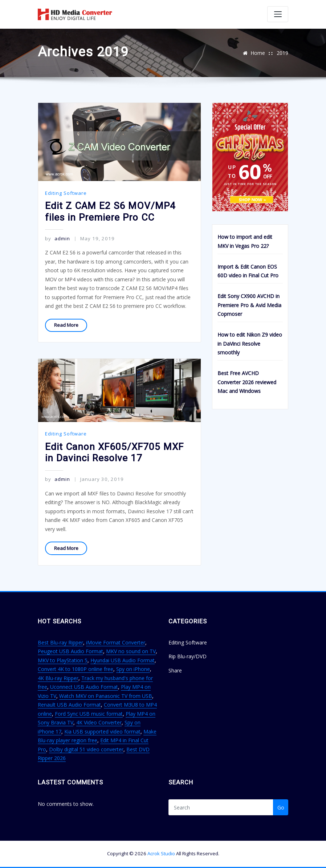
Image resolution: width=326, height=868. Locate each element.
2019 (282, 53)
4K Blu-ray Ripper (58, 678)
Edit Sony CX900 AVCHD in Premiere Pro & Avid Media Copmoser (249, 305)
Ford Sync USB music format (89, 714)
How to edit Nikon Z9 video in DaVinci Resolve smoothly (250, 343)
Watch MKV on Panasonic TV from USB (106, 696)
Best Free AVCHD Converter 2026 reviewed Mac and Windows (247, 382)
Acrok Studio (161, 853)
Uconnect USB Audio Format (84, 687)
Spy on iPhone (133, 669)
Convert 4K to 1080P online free (76, 669)
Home (258, 53)
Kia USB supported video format (102, 732)
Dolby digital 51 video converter (86, 749)
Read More (66, 325)
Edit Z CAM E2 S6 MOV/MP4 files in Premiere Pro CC (110, 212)
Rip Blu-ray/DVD (188, 656)
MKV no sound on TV (131, 651)
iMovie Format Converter (116, 642)
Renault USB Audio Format (69, 705)
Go (281, 807)
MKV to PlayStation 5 (63, 660)
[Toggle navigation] (278, 14)
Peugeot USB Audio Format (70, 651)
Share (175, 670)
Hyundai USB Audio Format (123, 660)
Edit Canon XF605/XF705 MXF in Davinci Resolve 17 (114, 453)
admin (57, 238)
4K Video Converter (99, 722)
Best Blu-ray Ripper (60, 642)
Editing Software (66, 193)
